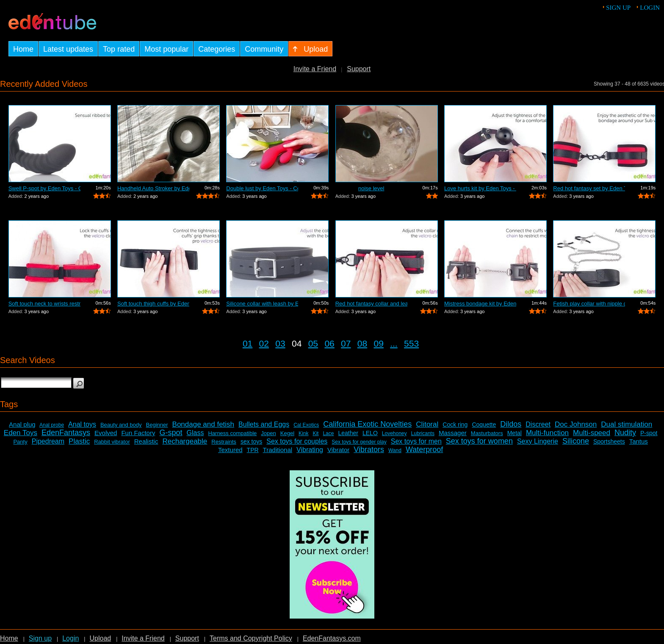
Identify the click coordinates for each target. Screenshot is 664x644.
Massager (453, 433)
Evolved (106, 433)
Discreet (538, 424)
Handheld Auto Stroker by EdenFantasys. (153, 188)
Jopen (268, 433)
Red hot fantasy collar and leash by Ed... (371, 304)
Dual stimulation (627, 424)
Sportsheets (609, 441)
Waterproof (424, 450)
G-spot (171, 433)
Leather (348, 433)
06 (329, 343)
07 (346, 343)
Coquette (484, 425)
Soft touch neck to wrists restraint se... (44, 304)
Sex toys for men (416, 441)
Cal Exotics (306, 425)
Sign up (618, 8)
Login (650, 8)
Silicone (576, 441)
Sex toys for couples (297, 441)
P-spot (649, 433)
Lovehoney (394, 433)
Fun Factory (138, 433)
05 (313, 343)
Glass (195, 433)
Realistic (146, 441)
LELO (370, 433)
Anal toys (82, 424)
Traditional (278, 450)
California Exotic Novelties (367, 424)
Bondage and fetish (203, 424)
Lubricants (423, 433)
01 (248, 343)
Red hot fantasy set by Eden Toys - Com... (589, 188)
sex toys (251, 441)
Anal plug (22, 424)
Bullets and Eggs (264, 424)
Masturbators (487, 433)
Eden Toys (21, 433)
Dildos (511, 424)
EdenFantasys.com (332, 638)
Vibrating (310, 450)
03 (280, 343)
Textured (230, 450)
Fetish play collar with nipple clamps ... (589, 304)
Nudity (625, 433)
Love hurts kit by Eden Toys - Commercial (480, 188)
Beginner (157, 425)
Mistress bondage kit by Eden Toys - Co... (480, 304)
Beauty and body (121, 425)
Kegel (287, 433)
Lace (328, 433)
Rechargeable (185, 441)
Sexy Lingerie (538, 441)
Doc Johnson (576, 424)
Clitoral (427, 424)
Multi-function (547, 433)
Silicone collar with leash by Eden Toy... (262, 304)
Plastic (79, 441)
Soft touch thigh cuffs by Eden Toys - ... (153, 304)
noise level (371, 188)
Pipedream (48, 441)
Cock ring (455, 425)
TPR (253, 450)
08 (362, 343)
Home (9, 638)
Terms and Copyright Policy (251, 638)
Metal (515, 433)
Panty (20, 442)
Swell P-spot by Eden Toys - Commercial (44, 188)
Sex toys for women (479, 441)
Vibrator (338, 450)
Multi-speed (592, 433)
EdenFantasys (66, 433)
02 (264, 343)
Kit (315, 433)
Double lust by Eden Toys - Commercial (262, 188)
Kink (303, 433)
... (394, 343)
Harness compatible (232, 433)
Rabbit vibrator (112, 442)
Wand (395, 450)
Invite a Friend (315, 69)
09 (379, 343)
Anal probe (52, 425)
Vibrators (369, 450)
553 (411, 343)
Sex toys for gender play (359, 442)
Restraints (224, 442)
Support (359, 69)
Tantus (639, 441)
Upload (100, 638)
